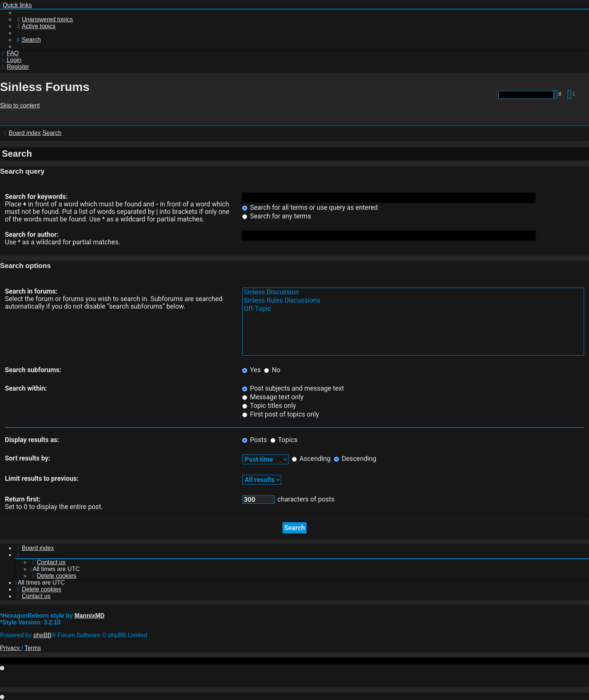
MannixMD (89, 616)
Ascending (311, 459)
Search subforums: (33, 370)
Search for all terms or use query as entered (310, 208)
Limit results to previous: (42, 479)
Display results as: (32, 440)
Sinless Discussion (413, 292)
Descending (355, 459)
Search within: (26, 388)
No (272, 370)
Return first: (23, 499)
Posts (254, 440)
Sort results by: (27, 458)
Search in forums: (31, 291)
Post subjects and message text (293, 388)
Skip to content (20, 105)
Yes (251, 370)
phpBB (42, 635)
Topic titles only (269, 406)
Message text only (273, 397)
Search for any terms (277, 216)
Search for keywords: (36, 197)
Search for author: (32, 235)
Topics (284, 440)
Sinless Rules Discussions (413, 301)
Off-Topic (413, 309)
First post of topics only (281, 414)
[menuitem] (44, 19)
